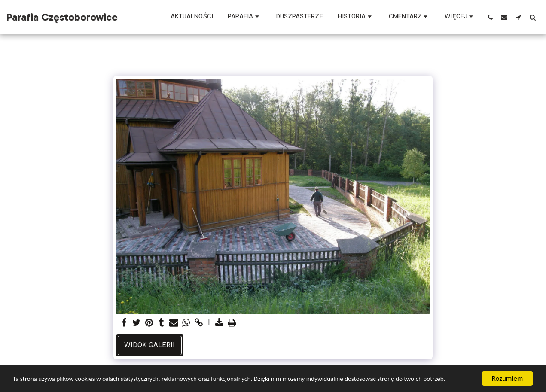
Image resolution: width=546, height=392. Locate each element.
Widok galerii (149, 345)
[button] (245, 17)
